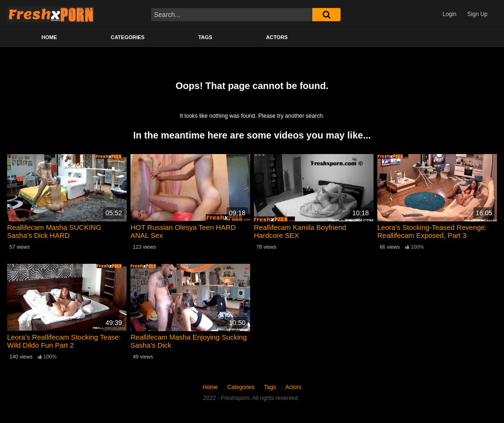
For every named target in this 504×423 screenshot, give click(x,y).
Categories (128, 37)
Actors (277, 37)
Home (49, 37)
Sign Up (477, 14)
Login (450, 14)
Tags (205, 37)
